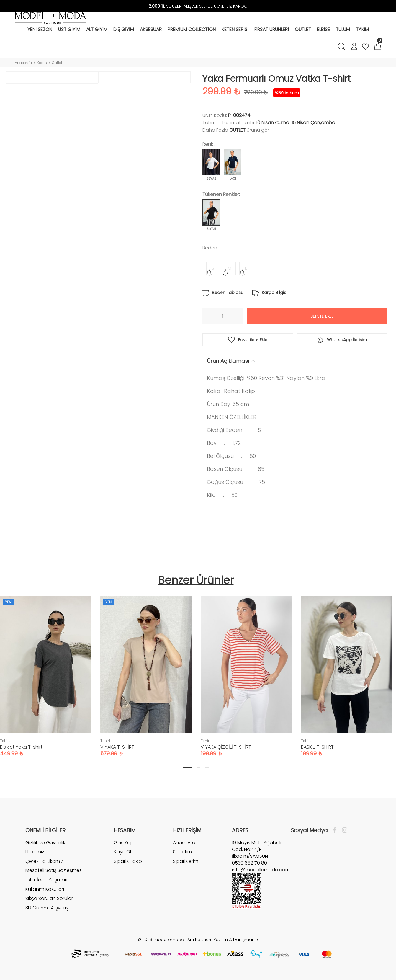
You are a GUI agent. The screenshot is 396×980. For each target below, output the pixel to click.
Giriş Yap (124, 843)
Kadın (42, 63)
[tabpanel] (146, 670)
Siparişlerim (186, 861)
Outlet (57, 63)
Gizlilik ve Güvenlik (45, 843)
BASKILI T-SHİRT (317, 747)
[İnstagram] (343, 830)
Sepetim (182, 852)
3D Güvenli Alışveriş (47, 908)
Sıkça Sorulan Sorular (49, 898)
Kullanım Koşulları (45, 889)
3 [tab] (207, 768)
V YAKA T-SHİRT (117, 747)
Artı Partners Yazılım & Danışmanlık (223, 940)
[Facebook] (336, 830)
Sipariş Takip (128, 861)
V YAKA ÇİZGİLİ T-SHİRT (226, 747)
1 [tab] (188, 768)
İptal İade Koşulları (46, 880)
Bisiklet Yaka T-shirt (21, 747)
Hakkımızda (38, 852)
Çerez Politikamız (44, 861)
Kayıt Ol (122, 852)
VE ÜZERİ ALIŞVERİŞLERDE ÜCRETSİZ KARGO (198, 6)
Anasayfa (23, 63)
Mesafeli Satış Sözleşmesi (54, 870)
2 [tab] (199, 768)
